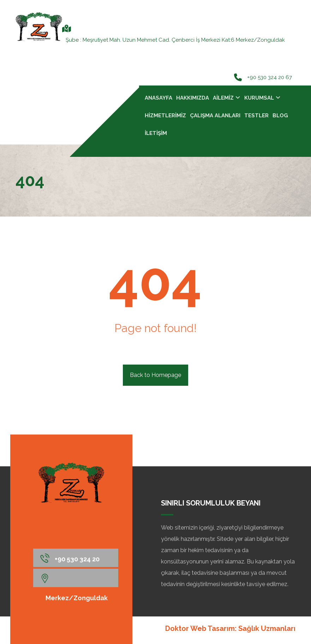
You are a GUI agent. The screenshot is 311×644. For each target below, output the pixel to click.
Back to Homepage (155, 375)
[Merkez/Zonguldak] (76, 578)
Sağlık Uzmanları (267, 628)
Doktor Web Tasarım (200, 628)
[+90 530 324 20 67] (76, 558)
